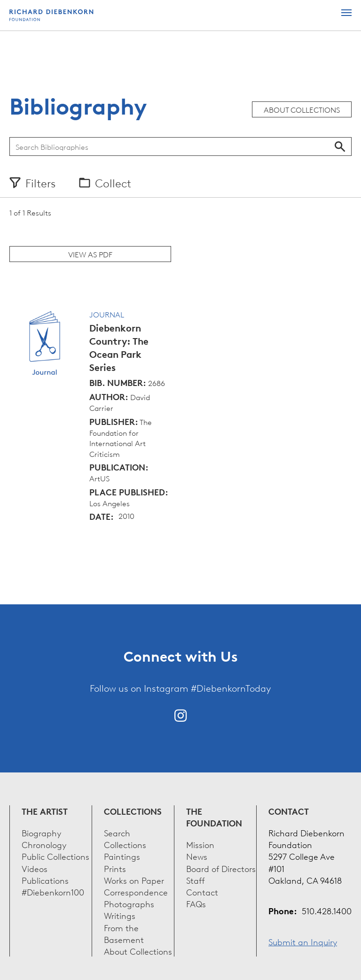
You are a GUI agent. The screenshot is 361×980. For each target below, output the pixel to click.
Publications (45, 880)
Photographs (129, 903)
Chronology (44, 844)
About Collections (302, 109)
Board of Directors (221, 868)
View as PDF (90, 254)
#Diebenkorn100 (53, 891)
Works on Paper (134, 880)
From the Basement (124, 933)
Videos (35, 868)
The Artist (45, 811)
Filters (40, 183)
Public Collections (55, 856)
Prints (115, 868)
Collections (133, 811)
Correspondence (136, 891)
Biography (41, 832)
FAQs (196, 903)
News (197, 856)
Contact (202, 891)
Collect (113, 183)
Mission (200, 844)
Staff (196, 880)
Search (340, 147)
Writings (120, 915)
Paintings (122, 856)
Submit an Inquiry (303, 941)
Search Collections (125, 838)
